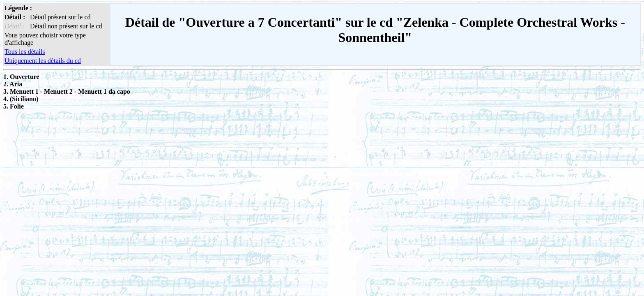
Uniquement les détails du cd (43, 61)
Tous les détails (25, 52)
